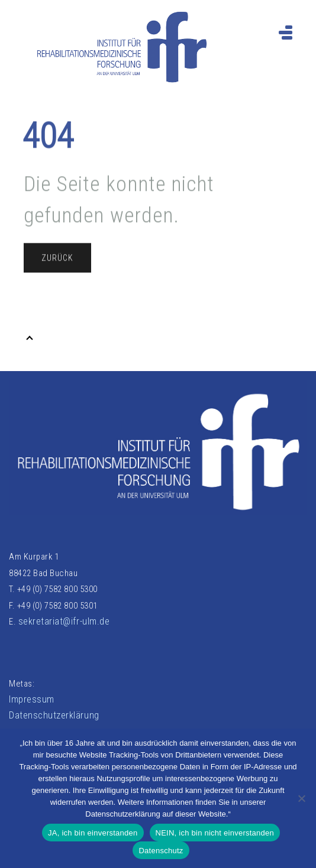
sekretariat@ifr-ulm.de (64, 621)
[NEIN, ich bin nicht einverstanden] (301, 798)
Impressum (32, 699)
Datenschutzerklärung (54, 715)
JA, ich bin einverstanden (93, 833)
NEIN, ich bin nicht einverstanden (215, 833)
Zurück (57, 261)
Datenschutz (161, 851)
